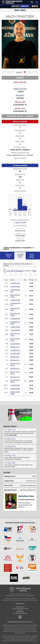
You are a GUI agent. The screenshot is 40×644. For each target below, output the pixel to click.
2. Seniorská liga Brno (15, 291)
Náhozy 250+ (20, 109)
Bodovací (20, 95)
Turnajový (25, 6)
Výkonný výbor (20, 607)
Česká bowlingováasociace (23, 590)
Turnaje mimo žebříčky (31, 256)
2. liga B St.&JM (20, 222)
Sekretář (20, 610)
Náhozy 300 (20, 102)
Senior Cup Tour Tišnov (15, 296)
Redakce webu (20, 612)
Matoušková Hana (26, 496)
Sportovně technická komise (20, 608)
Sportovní (16, 6)
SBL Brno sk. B (15, 347)
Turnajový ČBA (20, 89)
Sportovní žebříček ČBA (9, 256)
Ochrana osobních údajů (20, 613)
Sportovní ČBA (20, 82)
